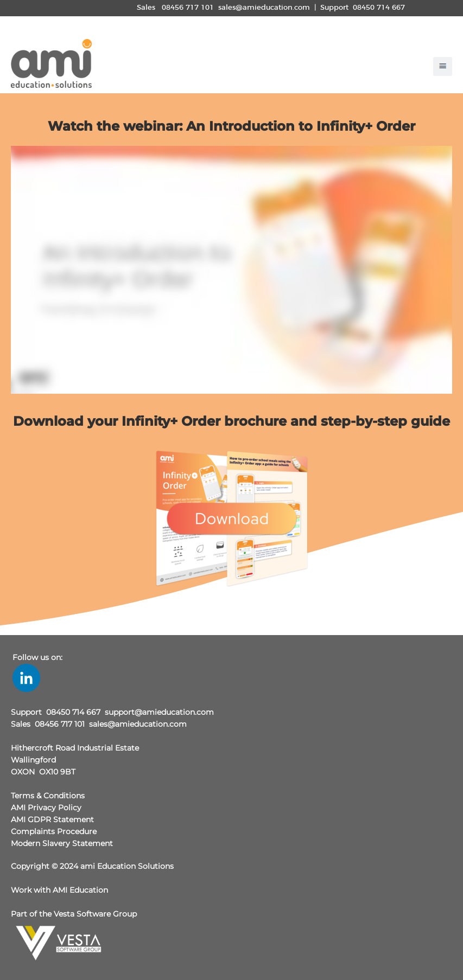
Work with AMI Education (59, 890)
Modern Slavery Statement (62, 843)
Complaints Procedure (54, 831)
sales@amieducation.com (264, 8)
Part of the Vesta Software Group (74, 914)
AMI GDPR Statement (52, 819)
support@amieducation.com (159, 712)
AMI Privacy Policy (46, 808)
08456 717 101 (188, 8)
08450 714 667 (379, 8)
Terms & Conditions (48, 796)
